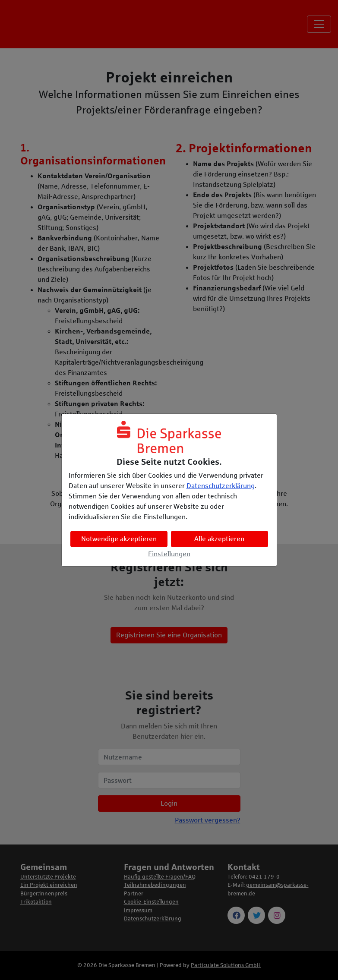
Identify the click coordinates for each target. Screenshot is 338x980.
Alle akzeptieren (219, 539)
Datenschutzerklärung (221, 486)
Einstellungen (169, 554)
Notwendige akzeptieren (119, 539)
